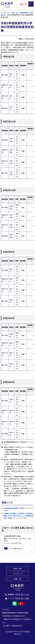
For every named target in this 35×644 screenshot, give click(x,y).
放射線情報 (24, 13)
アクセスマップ (18, 574)
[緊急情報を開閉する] (24, 4)
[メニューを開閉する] (31, 4)
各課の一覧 (17, 579)
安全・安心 (15, 13)
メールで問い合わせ (15, 549)
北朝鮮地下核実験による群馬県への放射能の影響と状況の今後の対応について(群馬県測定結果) (19, 516)
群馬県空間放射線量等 (11, 508)
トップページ (5, 13)
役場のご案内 (18, 568)
